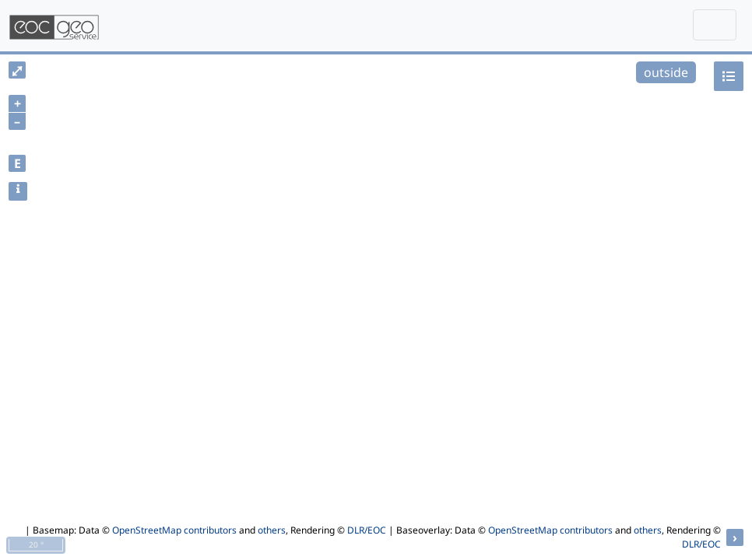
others (272, 530)
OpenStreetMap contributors (174, 530)
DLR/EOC (367, 530)
